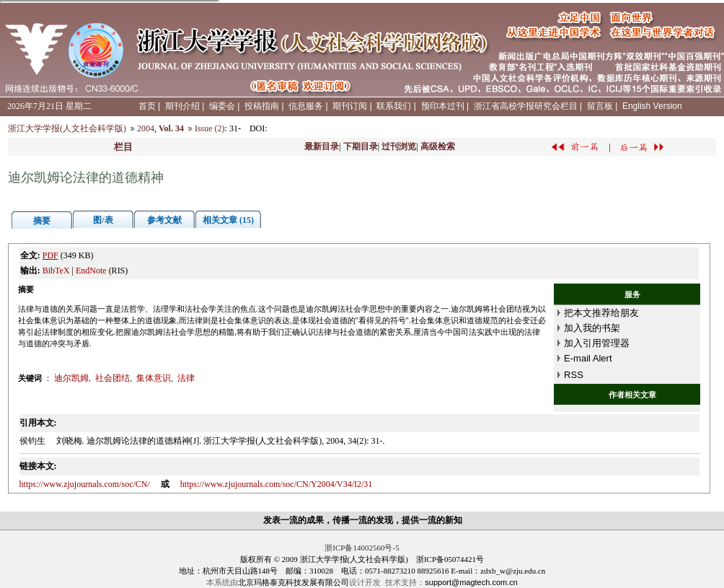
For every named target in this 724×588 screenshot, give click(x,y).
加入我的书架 (592, 328)
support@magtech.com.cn (471, 582)
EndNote (91, 271)
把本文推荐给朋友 (601, 313)
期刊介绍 (182, 106)
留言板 (600, 106)
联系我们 (394, 106)
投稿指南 (262, 106)
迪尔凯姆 (71, 378)
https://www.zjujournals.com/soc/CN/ (85, 484)
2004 (146, 128)
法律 (186, 378)
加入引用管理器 (597, 343)
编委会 (222, 106)
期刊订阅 (350, 106)
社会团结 (112, 378)
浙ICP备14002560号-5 (362, 548)
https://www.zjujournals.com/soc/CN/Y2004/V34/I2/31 (277, 484)
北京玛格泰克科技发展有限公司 (293, 582)
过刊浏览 (399, 146)
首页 (147, 106)
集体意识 (154, 378)
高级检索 (438, 146)
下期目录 (361, 146)
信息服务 (306, 106)
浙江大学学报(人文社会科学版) (67, 128)
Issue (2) (210, 128)
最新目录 (322, 146)
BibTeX (56, 271)
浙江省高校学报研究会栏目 (526, 106)
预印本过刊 (443, 106)
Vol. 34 (171, 128)
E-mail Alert (588, 358)
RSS (574, 375)
